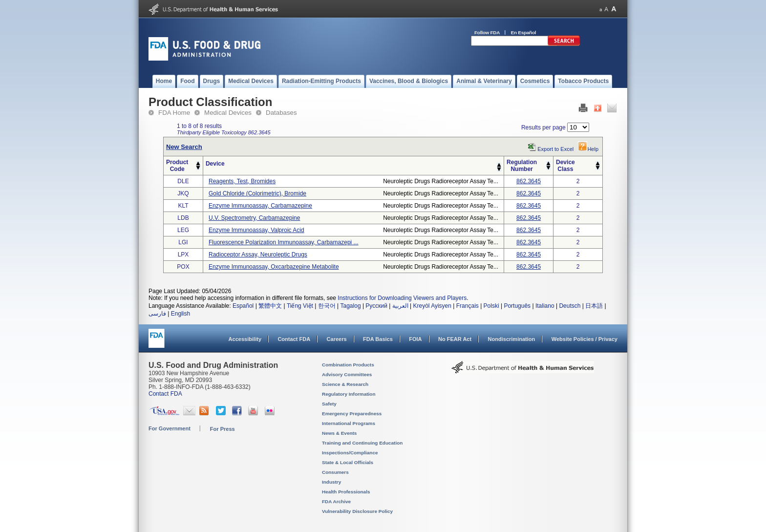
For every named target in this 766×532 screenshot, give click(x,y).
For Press (223, 429)
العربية (400, 306)
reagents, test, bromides (242, 181)
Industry (331, 482)
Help (588, 149)
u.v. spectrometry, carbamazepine (254, 218)
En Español (524, 32)
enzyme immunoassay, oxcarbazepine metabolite (274, 267)
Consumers (335, 472)
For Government (170, 428)
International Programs (349, 423)
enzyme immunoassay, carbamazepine (260, 206)
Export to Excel (555, 149)
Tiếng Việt (300, 306)
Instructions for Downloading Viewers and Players (402, 298)
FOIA (415, 339)
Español (243, 306)
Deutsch (570, 306)
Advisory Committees (347, 374)
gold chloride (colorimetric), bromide (257, 193)
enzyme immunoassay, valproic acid (256, 230)
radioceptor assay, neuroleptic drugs (258, 255)
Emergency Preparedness (352, 414)
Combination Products (348, 365)
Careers (337, 339)
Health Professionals (346, 492)
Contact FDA (294, 339)
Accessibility (245, 339)
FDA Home (174, 113)
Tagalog (351, 306)
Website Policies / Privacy (585, 339)
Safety (329, 404)
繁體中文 (270, 306)
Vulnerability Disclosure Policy (357, 511)
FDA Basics (378, 339)
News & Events (339, 433)
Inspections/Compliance (350, 453)
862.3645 (529, 181)
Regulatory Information (349, 394)
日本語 (594, 306)
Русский (376, 306)
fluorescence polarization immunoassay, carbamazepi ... (284, 242)
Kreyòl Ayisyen (432, 306)
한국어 (327, 306)
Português (517, 306)
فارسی (157, 314)
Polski (491, 306)
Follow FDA (487, 32)
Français (468, 306)
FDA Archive (336, 501)
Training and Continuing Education (362, 443)
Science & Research (345, 384)
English (181, 314)
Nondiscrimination (512, 339)
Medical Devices (228, 113)
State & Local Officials (348, 462)
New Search (184, 147)
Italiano (545, 306)
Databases (281, 113)
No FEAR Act (455, 339)
